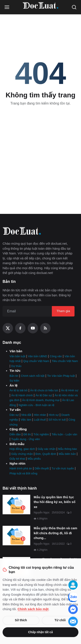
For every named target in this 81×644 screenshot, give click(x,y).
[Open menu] (7, 7)
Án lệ (13, 385)
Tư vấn (15, 410)
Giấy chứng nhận (22, 454)
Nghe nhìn (17, 463)
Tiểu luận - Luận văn (64, 434)
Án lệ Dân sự (44, 395)
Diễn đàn (15, 434)
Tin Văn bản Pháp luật (61, 376)
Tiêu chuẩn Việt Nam (65, 361)
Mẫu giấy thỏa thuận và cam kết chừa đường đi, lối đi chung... (55, 533)
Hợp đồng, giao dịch (22, 449)
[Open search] (74, 7)
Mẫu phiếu (34, 459)
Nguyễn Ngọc (42, 513)
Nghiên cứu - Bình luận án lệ (37, 405)
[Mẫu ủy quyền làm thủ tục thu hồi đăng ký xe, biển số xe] (16, 505)
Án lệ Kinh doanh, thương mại (41, 400)
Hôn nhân (40, 415)
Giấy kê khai (17, 459)
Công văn (56, 356)
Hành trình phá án (21, 468)
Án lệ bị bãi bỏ (19, 390)
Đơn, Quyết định (46, 454)
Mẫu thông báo (67, 449)
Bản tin (14, 376)
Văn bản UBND (37, 356)
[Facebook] (20, 328)
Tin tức (15, 371)
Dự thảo (16, 366)
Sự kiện (14, 381)
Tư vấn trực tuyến (63, 468)
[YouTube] (33, 328)
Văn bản (16, 351)
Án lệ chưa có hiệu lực (44, 390)
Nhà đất (26, 415)
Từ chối (60, 620)
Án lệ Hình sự (70, 390)
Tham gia (63, 311)
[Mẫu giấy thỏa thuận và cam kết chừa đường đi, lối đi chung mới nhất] (16, 536)
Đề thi (27, 434)
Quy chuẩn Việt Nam (36, 361)
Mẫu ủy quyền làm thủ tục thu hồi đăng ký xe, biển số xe (55, 502)
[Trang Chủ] (40, 7)
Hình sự (54, 415)
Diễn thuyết (42, 468)
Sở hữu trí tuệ (57, 420)
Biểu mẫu (17, 444)
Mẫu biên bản (67, 454)
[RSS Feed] (45, 328)
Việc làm (26, 420)
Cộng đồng (18, 429)
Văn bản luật (17, 356)
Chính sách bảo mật (33, 609)
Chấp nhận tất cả (40, 632)
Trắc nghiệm (41, 434)
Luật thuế (40, 420)
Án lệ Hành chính (22, 395)
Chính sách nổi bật (33, 376)
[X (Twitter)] (8, 328)
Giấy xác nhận (47, 449)
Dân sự (14, 415)
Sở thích (21, 620)
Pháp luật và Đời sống (23, 473)
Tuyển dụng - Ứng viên (26, 439)
